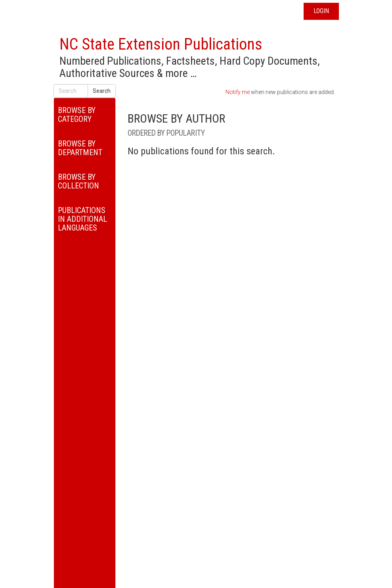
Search (102, 91)
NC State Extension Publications (161, 44)
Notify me (238, 92)
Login (321, 11)
